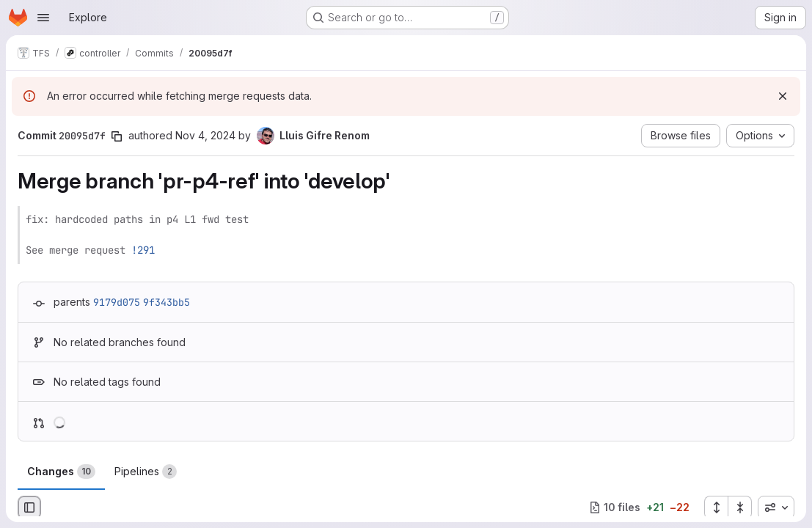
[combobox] (776, 507)
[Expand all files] (716, 507)
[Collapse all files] (740, 507)
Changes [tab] (61, 472)
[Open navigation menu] (43, 18)
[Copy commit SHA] (117, 136)
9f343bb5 (167, 302)
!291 (143, 250)
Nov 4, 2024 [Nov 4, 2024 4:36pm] (205, 135)
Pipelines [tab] (146, 472)
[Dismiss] (783, 96)
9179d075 (117, 302)
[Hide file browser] (29, 507)
